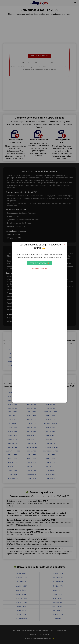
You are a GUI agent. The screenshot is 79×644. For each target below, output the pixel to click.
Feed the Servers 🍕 (40, 263)
